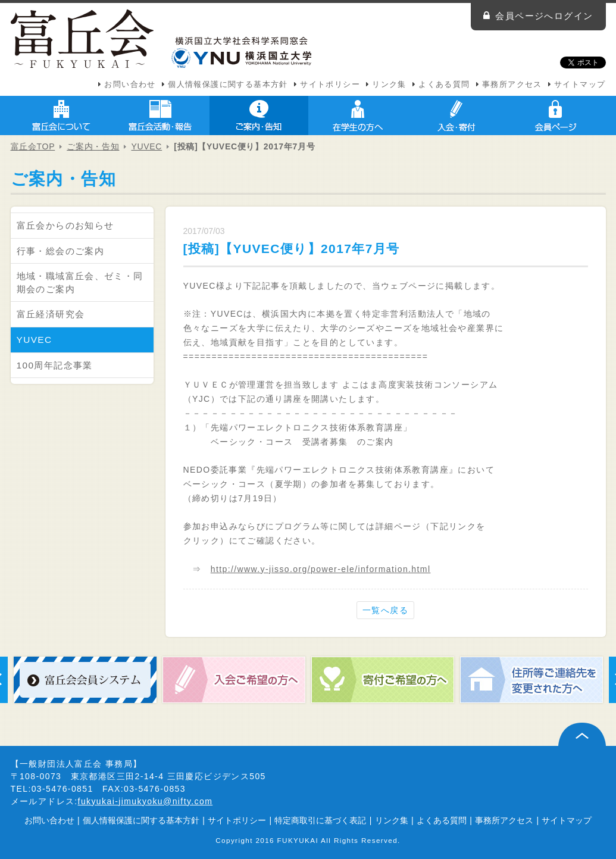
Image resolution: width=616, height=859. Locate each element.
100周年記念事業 (55, 365)
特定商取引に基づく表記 (320, 820)
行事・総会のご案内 (61, 251)
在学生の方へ (358, 115)
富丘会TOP (33, 146)
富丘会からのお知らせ (65, 225)
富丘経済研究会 (51, 314)
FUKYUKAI (298, 840)
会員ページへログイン (544, 16)
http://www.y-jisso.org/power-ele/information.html (321, 569)
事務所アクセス (512, 85)
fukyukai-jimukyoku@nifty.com (146, 801)
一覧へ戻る (385, 610)
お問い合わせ (130, 85)
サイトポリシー (330, 85)
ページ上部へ (582, 734)
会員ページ (555, 115)
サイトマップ (580, 85)
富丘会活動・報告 (160, 115)
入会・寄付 (456, 115)
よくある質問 (444, 85)
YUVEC (146, 146)
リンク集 (389, 85)
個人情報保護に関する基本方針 (228, 85)
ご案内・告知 (259, 115)
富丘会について (61, 115)
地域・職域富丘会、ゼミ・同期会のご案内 (80, 282)
